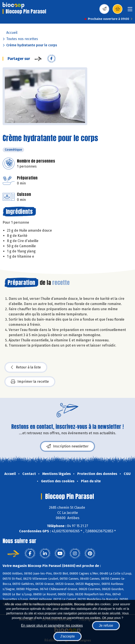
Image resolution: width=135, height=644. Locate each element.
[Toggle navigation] (130, 10)
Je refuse (106, 625)
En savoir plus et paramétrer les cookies (52, 625)
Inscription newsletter (67, 446)
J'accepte (67, 636)
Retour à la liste (26, 367)
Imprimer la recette (30, 382)
